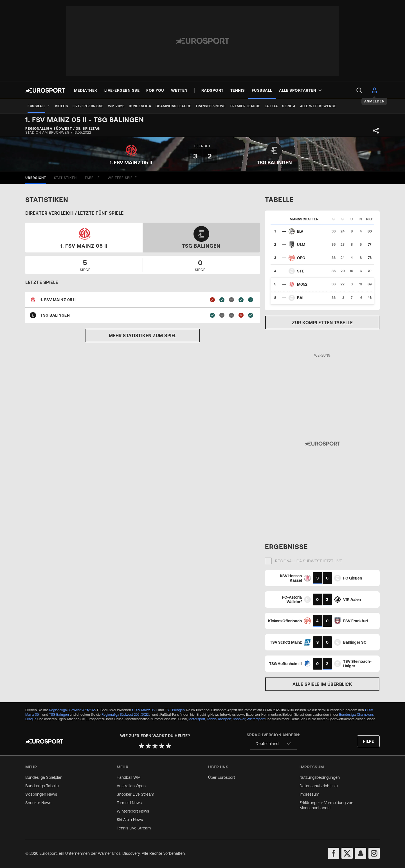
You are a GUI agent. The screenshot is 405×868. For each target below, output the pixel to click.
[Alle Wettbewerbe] (318, 106)
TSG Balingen (175, 710)
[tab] (36, 178)
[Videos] (61, 106)
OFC (301, 258)
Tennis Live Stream (134, 828)
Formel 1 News (129, 803)
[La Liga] (271, 106)
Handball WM (129, 777)
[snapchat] (361, 853)
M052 (302, 284)
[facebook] (334, 853)
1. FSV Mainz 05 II (145, 710)
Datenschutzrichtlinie (319, 786)
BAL (301, 298)
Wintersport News (133, 811)
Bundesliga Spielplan (44, 777)
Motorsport (197, 719)
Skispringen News (41, 794)
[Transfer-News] (211, 106)
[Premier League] (245, 106)
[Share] (376, 131)
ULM (301, 245)
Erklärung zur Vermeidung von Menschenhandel (326, 805)
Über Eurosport (222, 777)
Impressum (309, 794)
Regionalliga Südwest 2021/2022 (73, 710)
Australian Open (131, 786)
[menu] (359, 90)
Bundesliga (347, 715)
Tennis (212, 719)
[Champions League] (173, 106)
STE (301, 271)
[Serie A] (289, 106)
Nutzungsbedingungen (320, 777)
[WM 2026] (116, 106)
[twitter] (347, 853)
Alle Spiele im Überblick (322, 684)
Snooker (239, 719)
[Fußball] (39, 106)
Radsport (225, 719)
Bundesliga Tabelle (42, 786)
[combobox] (273, 744)
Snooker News (38, 803)
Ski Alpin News (130, 820)
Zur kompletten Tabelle (322, 323)
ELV (300, 231)
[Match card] (322, 578)
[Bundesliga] (140, 106)
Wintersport (256, 719)
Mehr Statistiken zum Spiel (143, 335)
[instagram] (374, 853)
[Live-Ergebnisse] (88, 106)
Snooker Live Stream (135, 794)
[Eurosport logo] (45, 90)
